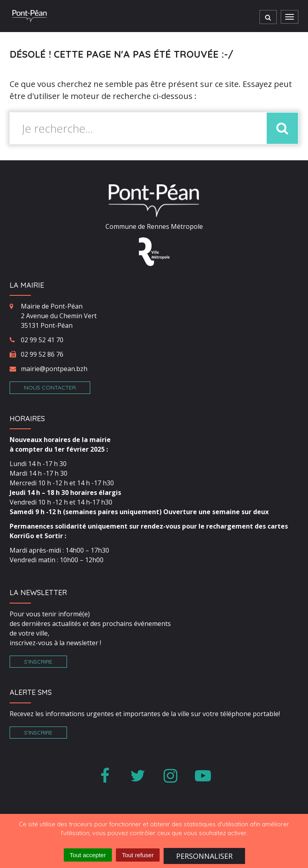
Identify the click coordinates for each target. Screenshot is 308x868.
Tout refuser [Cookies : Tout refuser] (138, 855)
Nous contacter (50, 388)
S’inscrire (38, 662)
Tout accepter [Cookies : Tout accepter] (88, 855)
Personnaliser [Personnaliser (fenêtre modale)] (204, 856)
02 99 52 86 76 (42, 354)
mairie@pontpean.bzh (54, 369)
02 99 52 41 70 (42, 340)
